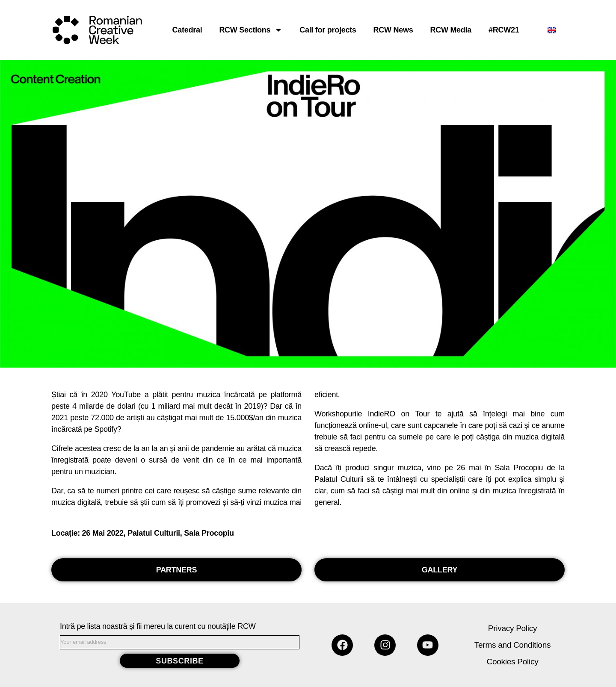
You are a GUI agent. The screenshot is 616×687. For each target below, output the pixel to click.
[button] (176, 570)
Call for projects (328, 30)
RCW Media (451, 30)
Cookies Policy (513, 662)
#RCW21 (504, 30)
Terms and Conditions (512, 645)
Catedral (187, 30)
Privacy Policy (512, 628)
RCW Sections (251, 30)
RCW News (393, 30)
